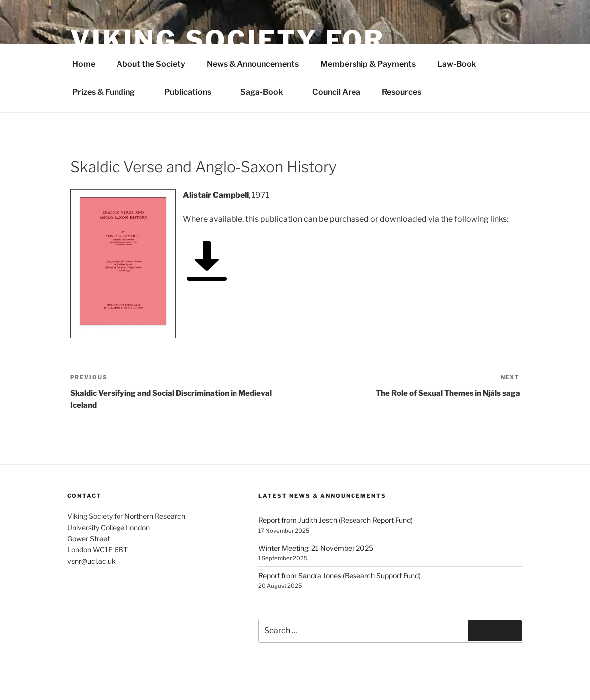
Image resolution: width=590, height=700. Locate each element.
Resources (402, 92)
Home (84, 64)
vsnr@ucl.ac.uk (91, 561)
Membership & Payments (368, 64)
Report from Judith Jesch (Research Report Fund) (336, 520)
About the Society (151, 64)
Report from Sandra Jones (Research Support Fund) (340, 575)
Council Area (336, 92)
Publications (193, 92)
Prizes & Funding (109, 92)
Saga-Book (267, 92)
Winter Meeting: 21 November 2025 (316, 548)
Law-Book (457, 64)
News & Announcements (253, 64)
